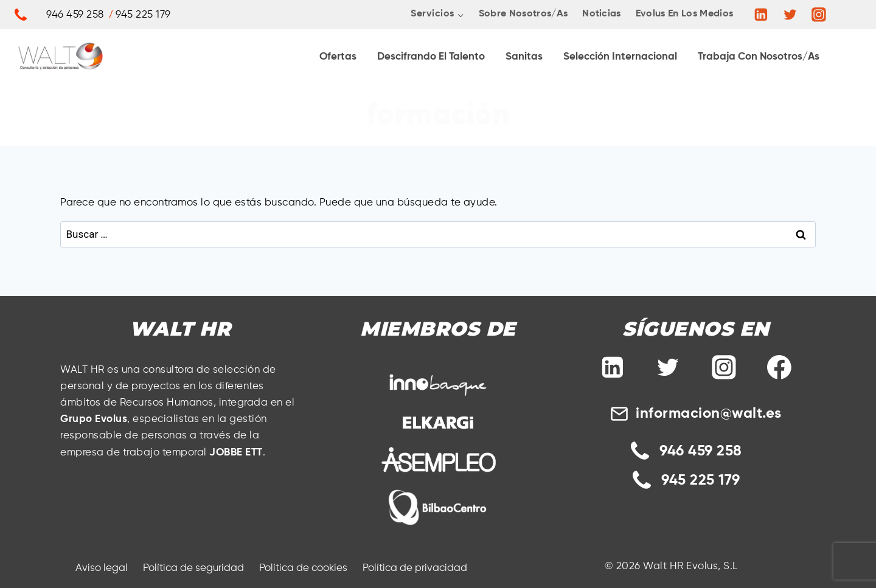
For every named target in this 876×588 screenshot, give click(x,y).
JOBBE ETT (236, 453)
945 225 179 (701, 480)
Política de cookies (303, 568)
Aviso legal (102, 568)
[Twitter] (668, 368)
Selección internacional (620, 57)
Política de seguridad (193, 568)
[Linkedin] (761, 15)
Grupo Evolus (94, 419)
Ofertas (338, 57)
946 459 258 (701, 451)
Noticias (602, 14)
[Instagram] (819, 15)
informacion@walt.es (709, 413)
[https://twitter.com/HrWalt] (790, 15)
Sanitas (524, 57)
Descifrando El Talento (431, 57)
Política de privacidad (415, 568)
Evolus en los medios (684, 14)
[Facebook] (779, 368)
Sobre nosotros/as (523, 14)
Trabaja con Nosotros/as (759, 57)
